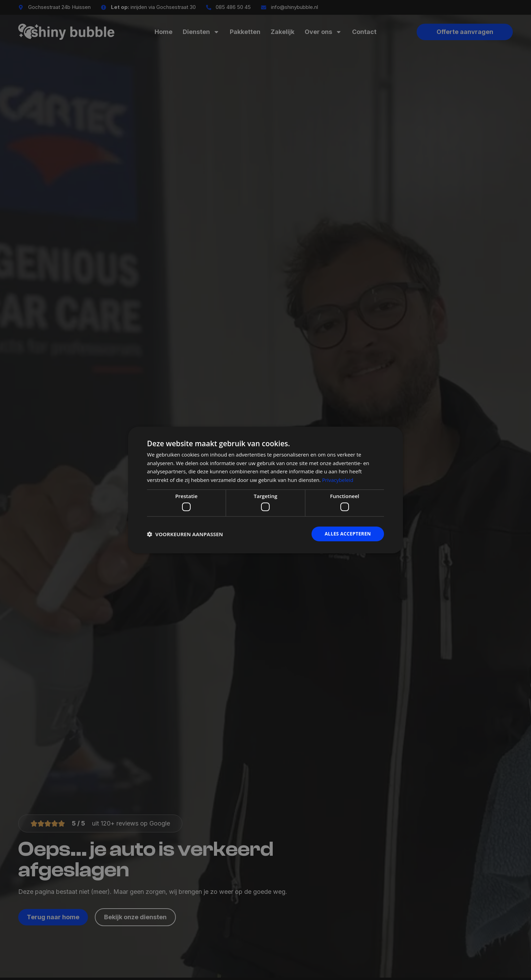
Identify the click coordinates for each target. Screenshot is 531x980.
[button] (185, 534)
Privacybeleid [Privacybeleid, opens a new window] (338, 480)
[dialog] (265, 490)
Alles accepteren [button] (347, 534)
